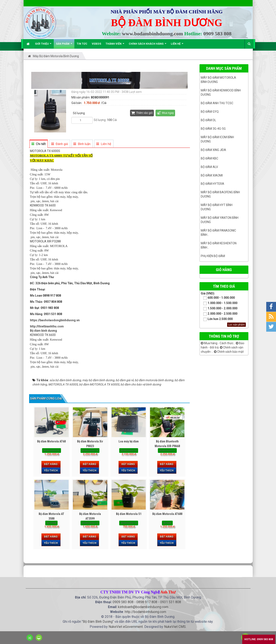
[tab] (38, 144)
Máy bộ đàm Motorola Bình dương (218, 80)
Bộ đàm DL (208, 120)
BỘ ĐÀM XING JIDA (213, 150)
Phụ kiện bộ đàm (213, 256)
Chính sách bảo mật (229, 352)
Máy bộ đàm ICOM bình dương (217, 139)
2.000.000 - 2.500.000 (219, 314)
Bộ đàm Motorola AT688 (167, 514)
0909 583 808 (217, 34)
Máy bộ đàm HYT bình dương (217, 207)
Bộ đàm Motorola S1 (129, 514)
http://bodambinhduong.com (145, 612)
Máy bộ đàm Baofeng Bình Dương (220, 194)
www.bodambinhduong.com (153, 34)
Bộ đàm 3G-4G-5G (213, 129)
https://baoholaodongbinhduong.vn (55, 320)
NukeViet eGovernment (126, 627)
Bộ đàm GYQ (210, 112)
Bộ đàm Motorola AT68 (51, 441)
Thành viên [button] (115, 45)
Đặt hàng (51, 464)
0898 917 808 (147, 602)
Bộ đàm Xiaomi (212, 175)
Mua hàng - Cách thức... (218, 343)
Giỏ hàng (224, 270)
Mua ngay (165, 113)
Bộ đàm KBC (209, 158)
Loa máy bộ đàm (129, 441)
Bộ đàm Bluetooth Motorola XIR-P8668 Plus (167, 446)
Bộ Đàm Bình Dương (98, 622)
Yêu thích (51, 471)
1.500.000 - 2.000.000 (219, 309)
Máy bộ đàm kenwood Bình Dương (221, 92)
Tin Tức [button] (82, 44)
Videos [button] (96, 44)
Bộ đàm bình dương (43, 331)
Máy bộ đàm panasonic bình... (218, 233)
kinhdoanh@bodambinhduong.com (143, 607)
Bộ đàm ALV (209, 167)
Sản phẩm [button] (64, 45)
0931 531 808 (171, 602)
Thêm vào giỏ (142, 113)
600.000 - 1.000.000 (218, 298)
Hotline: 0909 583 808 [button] (259, 639)
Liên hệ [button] (177, 45)
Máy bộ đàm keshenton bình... (219, 245)
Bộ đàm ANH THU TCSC (217, 103)
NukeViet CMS (175, 627)
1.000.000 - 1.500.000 (219, 303)
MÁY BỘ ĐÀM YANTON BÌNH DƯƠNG (220, 220)
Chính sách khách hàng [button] (148, 45)
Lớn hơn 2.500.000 (217, 319)
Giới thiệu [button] (43, 45)
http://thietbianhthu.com (47, 326)
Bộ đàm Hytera (212, 184)
